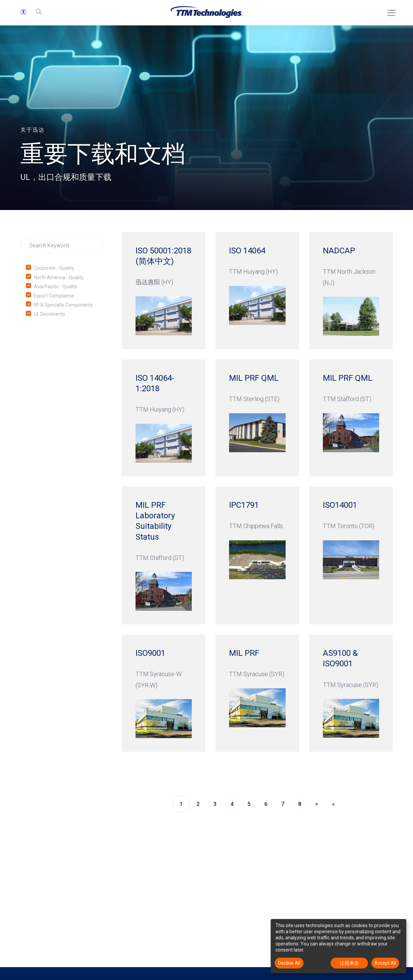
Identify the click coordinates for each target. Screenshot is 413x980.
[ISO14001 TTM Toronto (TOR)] (351, 555)
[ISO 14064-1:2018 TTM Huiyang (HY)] (164, 418)
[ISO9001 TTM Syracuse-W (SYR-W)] (164, 693)
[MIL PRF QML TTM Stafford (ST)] (351, 418)
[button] (23, 12)
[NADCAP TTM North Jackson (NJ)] (351, 291)
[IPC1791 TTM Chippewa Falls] (257, 555)
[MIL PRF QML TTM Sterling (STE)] (257, 418)
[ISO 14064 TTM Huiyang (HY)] (257, 291)
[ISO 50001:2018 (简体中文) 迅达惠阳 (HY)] (164, 291)
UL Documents (49, 314)
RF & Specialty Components (63, 305)
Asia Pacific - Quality (56, 287)
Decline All (289, 963)
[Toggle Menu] (389, 11)
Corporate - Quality (54, 268)
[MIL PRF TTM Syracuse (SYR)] (257, 693)
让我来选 (349, 963)
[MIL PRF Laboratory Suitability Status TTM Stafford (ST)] (164, 555)
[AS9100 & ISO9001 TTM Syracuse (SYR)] (351, 693)
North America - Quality (59, 277)
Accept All (385, 963)
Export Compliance (54, 296)
